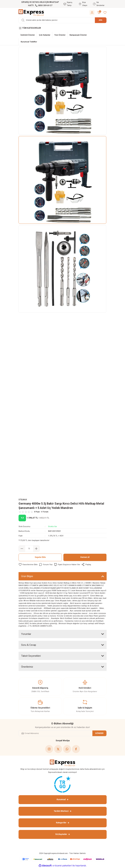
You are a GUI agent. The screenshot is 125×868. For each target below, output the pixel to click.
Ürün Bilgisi (27, 576)
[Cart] (99, 13)
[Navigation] (63, 28)
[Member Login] (92, 13)
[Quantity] (29, 549)
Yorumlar (26, 634)
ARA (101, 20)
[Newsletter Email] (63, 733)
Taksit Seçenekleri (31, 656)
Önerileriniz (27, 667)
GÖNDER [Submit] (99, 733)
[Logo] (31, 12)
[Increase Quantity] (36, 549)
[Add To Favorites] (28, 564)
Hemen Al (85, 557)
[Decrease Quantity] (22, 549)
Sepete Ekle (40, 557)
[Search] (63, 20)
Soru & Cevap (29, 645)
